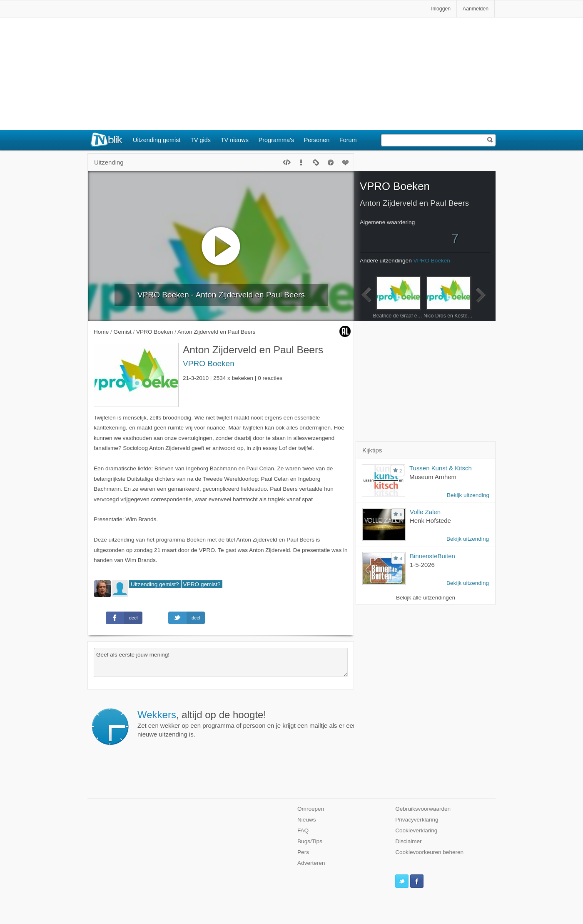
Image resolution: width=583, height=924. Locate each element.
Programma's (276, 140)
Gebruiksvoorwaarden (423, 809)
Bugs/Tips (310, 841)
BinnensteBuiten (432, 556)
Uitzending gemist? (155, 584)
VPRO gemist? (202, 584)
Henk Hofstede (430, 521)
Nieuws (307, 820)
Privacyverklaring (417, 820)
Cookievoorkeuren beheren (429, 852)
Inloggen (441, 9)
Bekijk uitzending (468, 495)
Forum (348, 140)
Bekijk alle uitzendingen (426, 598)
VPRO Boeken (209, 363)
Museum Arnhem (433, 477)
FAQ (303, 830)
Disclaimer (408, 841)
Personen (317, 140)
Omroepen (311, 809)
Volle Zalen (425, 512)
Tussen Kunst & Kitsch (441, 468)
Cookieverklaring (416, 830)
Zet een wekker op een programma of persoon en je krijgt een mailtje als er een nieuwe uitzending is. (247, 724)
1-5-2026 (422, 565)
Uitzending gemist (157, 140)
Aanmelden (476, 9)
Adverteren (311, 863)
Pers (303, 852)
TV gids (201, 140)
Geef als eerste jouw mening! (221, 662)
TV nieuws (235, 140)
